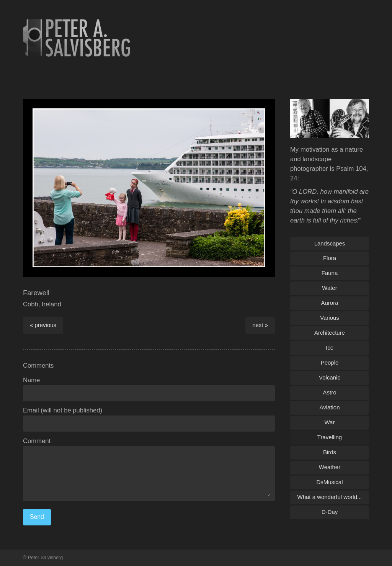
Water (329, 288)
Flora (330, 258)
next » (260, 325)
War (330, 422)
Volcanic (330, 377)
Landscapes (330, 243)
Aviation (330, 407)
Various (330, 318)
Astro (330, 392)
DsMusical (329, 482)
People (330, 362)
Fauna (330, 273)
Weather (330, 467)
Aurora (330, 303)
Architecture (330, 333)
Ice (330, 348)
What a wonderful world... (330, 497)
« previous (43, 325)
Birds (330, 452)
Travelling (330, 437)
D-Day (330, 512)
